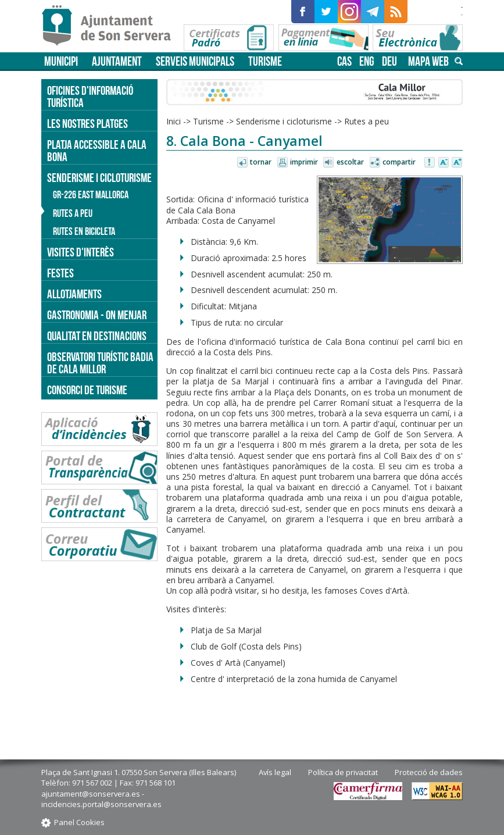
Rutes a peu (367, 121)
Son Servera (111, 26)
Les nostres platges (87, 124)
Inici (174, 121)
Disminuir (444, 163)
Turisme (265, 61)
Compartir (399, 162)
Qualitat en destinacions (97, 336)
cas (344, 61)
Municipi (61, 61)
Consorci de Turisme (87, 390)
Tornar (261, 162)
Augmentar (457, 163)
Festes (60, 273)
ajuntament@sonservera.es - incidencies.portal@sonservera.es (101, 799)
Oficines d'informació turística (90, 97)
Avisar (430, 163)
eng (367, 61)
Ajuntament (117, 61)
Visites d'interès (81, 252)
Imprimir (304, 162)
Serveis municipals (195, 61)
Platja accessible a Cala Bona (97, 151)
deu (389, 61)
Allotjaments (74, 294)
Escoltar (350, 162)
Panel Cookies (79, 822)
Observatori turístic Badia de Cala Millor (100, 363)
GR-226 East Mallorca (91, 195)
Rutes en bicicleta (84, 231)
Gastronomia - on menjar (97, 315)
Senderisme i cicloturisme (284, 121)
